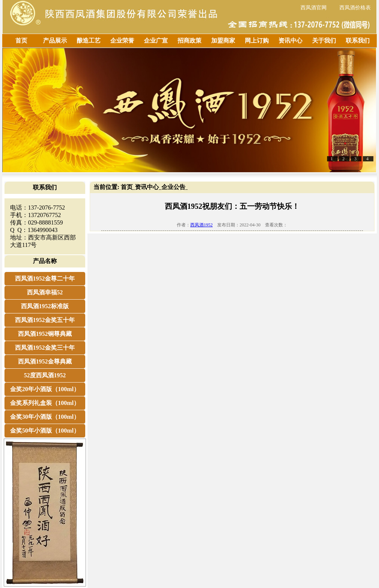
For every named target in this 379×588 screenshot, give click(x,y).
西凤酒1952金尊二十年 (45, 278)
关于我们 (324, 41)
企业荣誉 (122, 41)
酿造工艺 (89, 41)
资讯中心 (290, 41)
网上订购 (257, 41)
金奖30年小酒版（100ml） (45, 417)
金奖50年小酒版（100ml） (45, 431)
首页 (21, 41)
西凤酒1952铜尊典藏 (45, 334)
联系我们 (358, 41)
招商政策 (189, 41)
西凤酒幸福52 (45, 292)
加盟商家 (223, 41)
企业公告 (173, 187)
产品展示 (55, 41)
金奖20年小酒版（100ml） (45, 389)
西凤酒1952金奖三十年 (45, 348)
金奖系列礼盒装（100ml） (45, 403)
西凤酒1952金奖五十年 (45, 320)
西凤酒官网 (314, 8)
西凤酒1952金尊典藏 (45, 361)
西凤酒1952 (201, 225)
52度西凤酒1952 (45, 375)
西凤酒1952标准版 (45, 306)
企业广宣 (156, 41)
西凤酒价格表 (355, 8)
